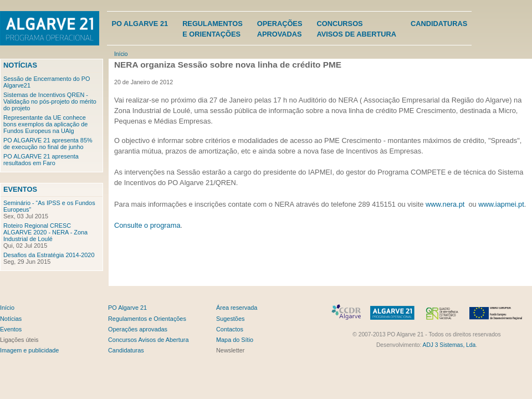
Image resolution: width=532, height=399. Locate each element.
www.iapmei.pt (501, 204)
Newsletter (230, 350)
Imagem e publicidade (29, 350)
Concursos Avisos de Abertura (148, 340)
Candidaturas (439, 24)
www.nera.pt (445, 204)
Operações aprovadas (138, 329)
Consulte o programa (147, 225)
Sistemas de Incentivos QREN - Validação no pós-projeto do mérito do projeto (50, 101)
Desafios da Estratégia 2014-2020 (49, 255)
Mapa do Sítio (235, 340)
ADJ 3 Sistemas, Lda (449, 345)
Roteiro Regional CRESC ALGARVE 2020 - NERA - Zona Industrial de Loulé (45, 232)
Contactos (230, 329)
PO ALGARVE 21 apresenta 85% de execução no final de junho (48, 144)
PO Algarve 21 (140, 24)
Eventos (20, 189)
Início (121, 54)
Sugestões (230, 319)
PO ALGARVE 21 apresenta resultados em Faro (41, 160)
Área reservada (237, 308)
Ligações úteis (19, 340)
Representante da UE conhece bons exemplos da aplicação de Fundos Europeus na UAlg (45, 124)
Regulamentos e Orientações (147, 319)
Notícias (20, 65)
